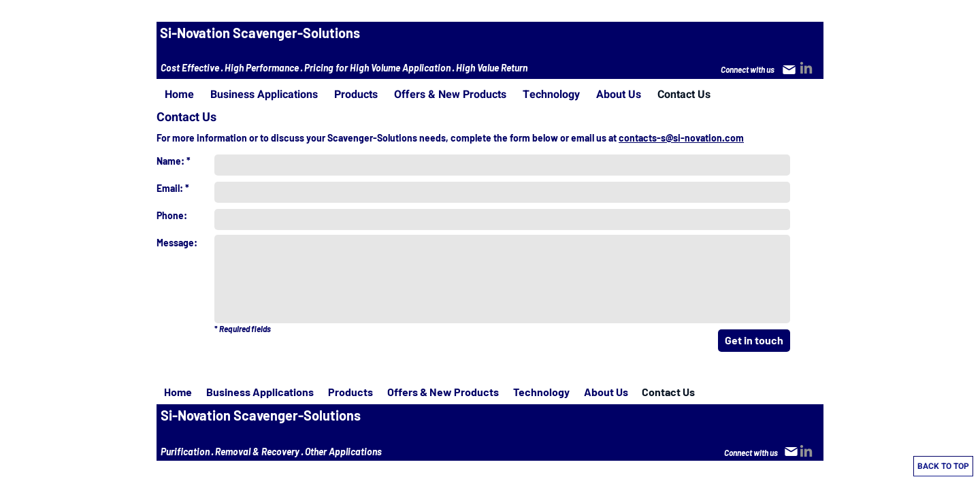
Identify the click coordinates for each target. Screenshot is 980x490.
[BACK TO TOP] (943, 466)
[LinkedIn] (806, 68)
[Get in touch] (754, 341)
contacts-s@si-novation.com (681, 138)
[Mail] (789, 69)
